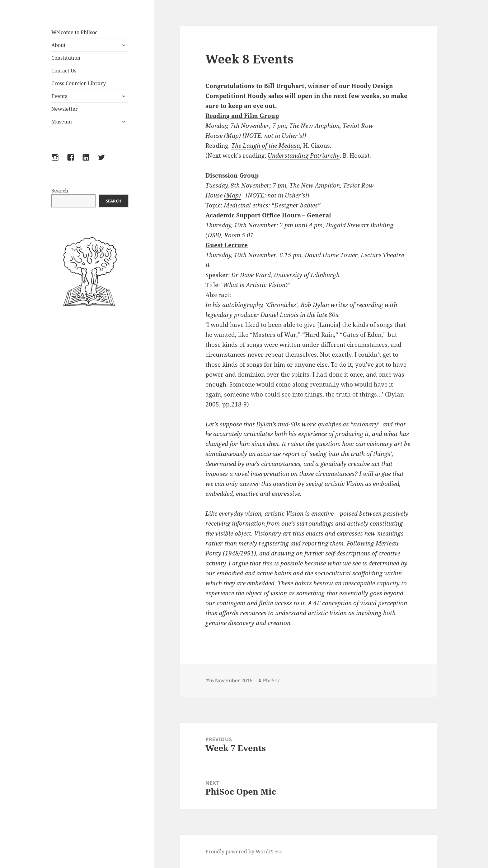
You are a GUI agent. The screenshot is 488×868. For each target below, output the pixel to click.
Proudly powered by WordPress (244, 852)
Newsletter (65, 109)
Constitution (66, 58)
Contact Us (64, 71)
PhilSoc (272, 680)
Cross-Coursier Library (79, 83)
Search (60, 191)
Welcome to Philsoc (74, 32)
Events (59, 96)
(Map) (232, 136)
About (59, 45)
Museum (62, 122)
